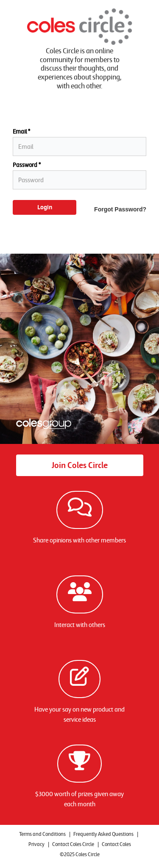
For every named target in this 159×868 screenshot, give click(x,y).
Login (45, 207)
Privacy (36, 844)
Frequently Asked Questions (103, 834)
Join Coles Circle (80, 465)
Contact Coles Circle (73, 844)
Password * (27, 165)
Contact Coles (116, 844)
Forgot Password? (120, 209)
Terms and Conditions (42, 834)
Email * (21, 132)
